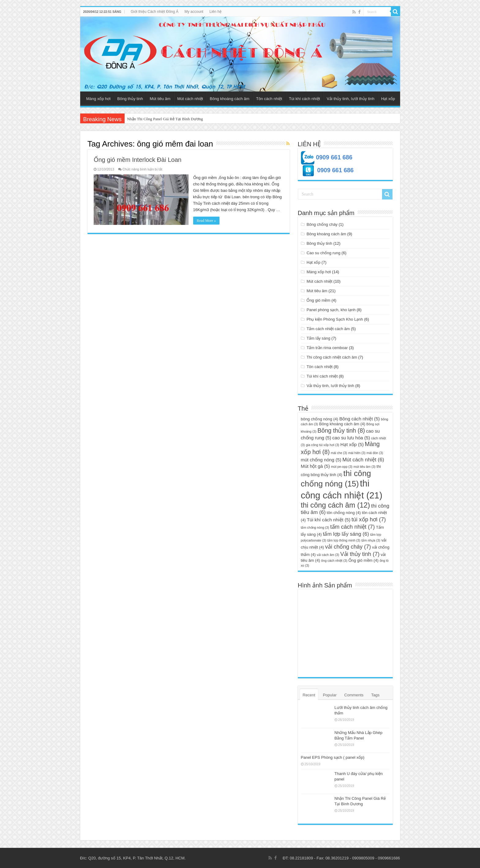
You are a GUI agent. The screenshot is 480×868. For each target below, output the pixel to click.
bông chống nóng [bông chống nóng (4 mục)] (320, 419)
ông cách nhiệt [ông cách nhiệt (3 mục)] (334, 561)
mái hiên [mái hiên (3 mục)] (357, 453)
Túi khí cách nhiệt (305, 99)
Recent (309, 695)
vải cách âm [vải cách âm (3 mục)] (328, 555)
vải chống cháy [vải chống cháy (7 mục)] (348, 547)
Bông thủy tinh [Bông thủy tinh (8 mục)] (341, 430)
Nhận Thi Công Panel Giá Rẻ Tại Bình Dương (165, 119)
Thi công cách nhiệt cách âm (332, 357)
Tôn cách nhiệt (269, 99)
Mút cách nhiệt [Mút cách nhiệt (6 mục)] (363, 460)
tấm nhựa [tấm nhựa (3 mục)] (371, 540)
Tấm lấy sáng (318, 338)
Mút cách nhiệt (190, 99)
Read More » (206, 221)
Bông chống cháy (322, 224)
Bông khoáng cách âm (229, 99)
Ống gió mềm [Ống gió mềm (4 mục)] (363, 560)
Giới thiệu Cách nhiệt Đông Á (155, 12)
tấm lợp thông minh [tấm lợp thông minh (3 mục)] (344, 540)
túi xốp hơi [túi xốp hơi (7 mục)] (369, 519)
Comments (354, 695)
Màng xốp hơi (99, 99)
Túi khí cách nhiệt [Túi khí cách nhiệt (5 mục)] (328, 520)
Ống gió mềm (318, 300)
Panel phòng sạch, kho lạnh (331, 310)
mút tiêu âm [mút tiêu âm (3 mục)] (365, 467)
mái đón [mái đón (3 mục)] (375, 453)
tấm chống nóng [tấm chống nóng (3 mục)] (315, 527)
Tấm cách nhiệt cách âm (328, 329)
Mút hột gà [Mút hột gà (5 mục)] (315, 466)
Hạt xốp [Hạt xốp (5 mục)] (352, 444)
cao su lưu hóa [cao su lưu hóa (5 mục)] (351, 438)
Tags (375, 695)
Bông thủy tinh (130, 99)
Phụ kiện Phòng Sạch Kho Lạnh (335, 319)
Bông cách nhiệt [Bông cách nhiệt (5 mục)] (359, 419)
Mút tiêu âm (160, 99)
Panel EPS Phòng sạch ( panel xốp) (333, 757)
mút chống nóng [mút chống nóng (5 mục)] (321, 460)
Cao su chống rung (323, 253)
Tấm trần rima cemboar (327, 348)
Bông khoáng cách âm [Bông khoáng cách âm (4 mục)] (342, 424)
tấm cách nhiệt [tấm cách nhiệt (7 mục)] (353, 527)
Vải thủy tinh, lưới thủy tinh (351, 99)
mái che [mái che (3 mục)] (339, 453)
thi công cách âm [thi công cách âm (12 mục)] (336, 505)
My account (194, 12)
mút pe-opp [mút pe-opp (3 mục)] (342, 467)
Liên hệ (216, 12)
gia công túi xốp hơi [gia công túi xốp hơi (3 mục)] (322, 445)
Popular (330, 695)
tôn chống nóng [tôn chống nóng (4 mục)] (344, 513)
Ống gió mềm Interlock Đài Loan (138, 160)
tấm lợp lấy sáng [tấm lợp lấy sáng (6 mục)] (346, 534)
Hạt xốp (388, 99)
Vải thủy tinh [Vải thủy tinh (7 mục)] (360, 554)
